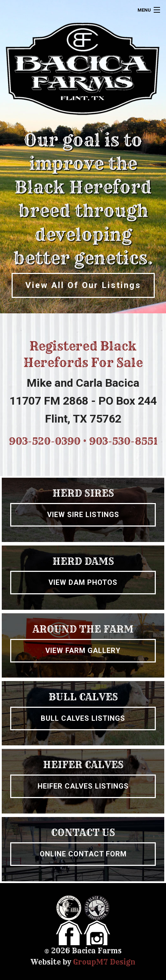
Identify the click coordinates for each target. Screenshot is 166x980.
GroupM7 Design (104, 962)
